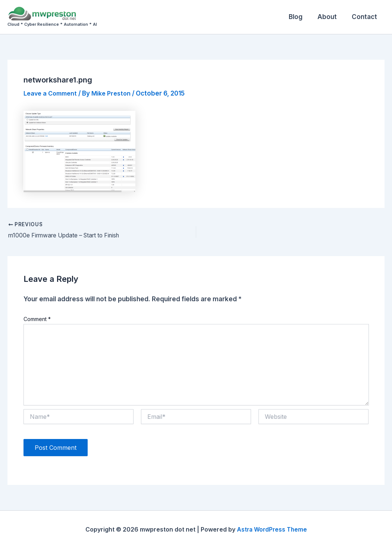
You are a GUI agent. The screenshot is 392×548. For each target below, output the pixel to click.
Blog (301, 17)
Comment (37, 319)
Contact (366, 17)
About (330, 17)
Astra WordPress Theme (272, 529)
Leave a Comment (52, 93)
